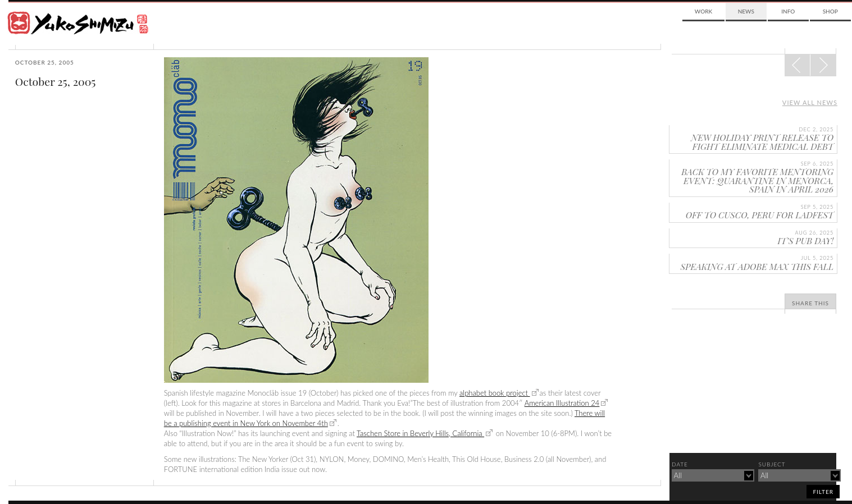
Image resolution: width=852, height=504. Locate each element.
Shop (830, 11)
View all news (810, 102)
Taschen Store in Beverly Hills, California (420, 433)
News (746, 11)
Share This (810, 303)
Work (703, 11)
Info (788, 11)
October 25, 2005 (56, 81)
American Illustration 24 (562, 403)
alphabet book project (495, 393)
